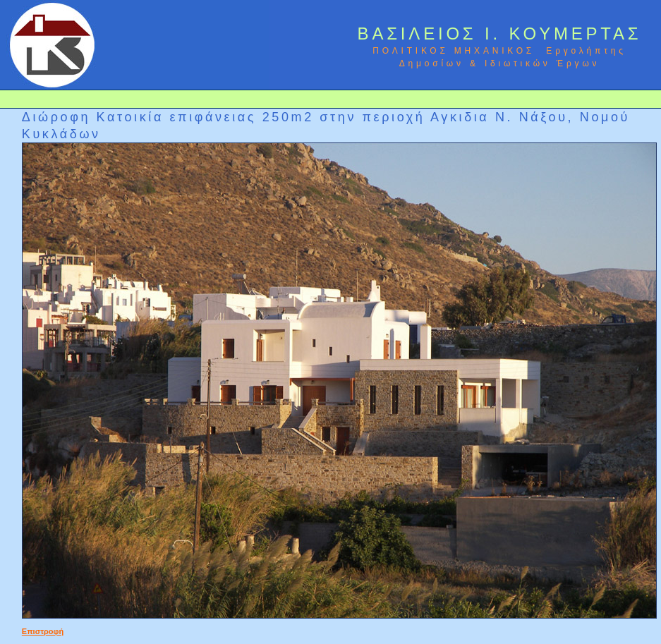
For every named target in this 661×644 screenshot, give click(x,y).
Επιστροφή (43, 631)
